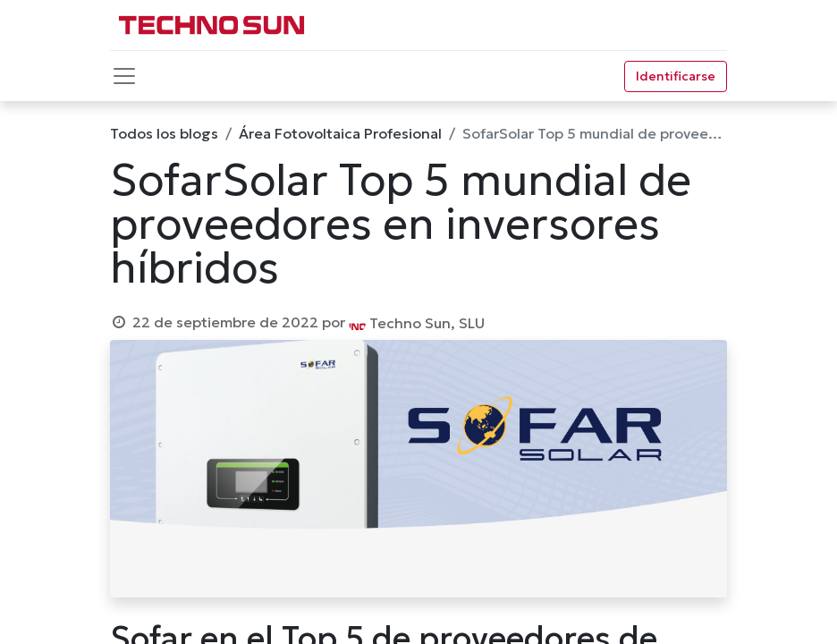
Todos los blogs (164, 133)
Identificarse (676, 76)
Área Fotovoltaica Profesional (340, 133)
